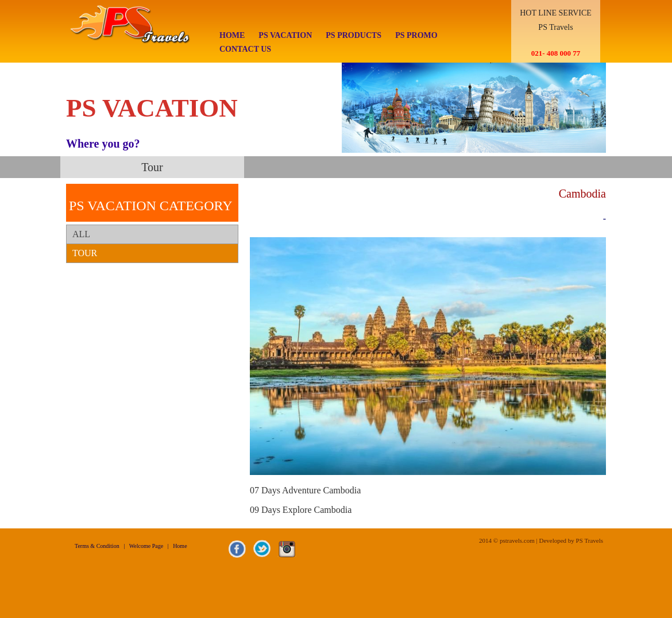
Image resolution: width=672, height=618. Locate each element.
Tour (85, 253)
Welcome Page (146, 546)
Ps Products (354, 35)
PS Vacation (285, 35)
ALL (81, 234)
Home (232, 35)
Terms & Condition (97, 546)
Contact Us (245, 49)
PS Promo (416, 35)
